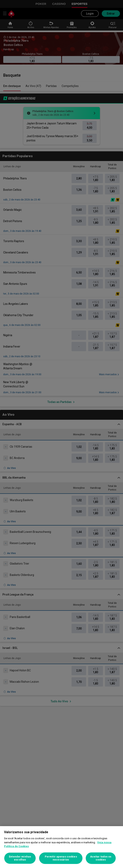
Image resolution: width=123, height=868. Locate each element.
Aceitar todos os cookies (101, 858)
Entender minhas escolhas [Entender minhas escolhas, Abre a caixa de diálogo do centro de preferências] (20, 858)
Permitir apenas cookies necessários (61, 858)
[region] (61, 847)
